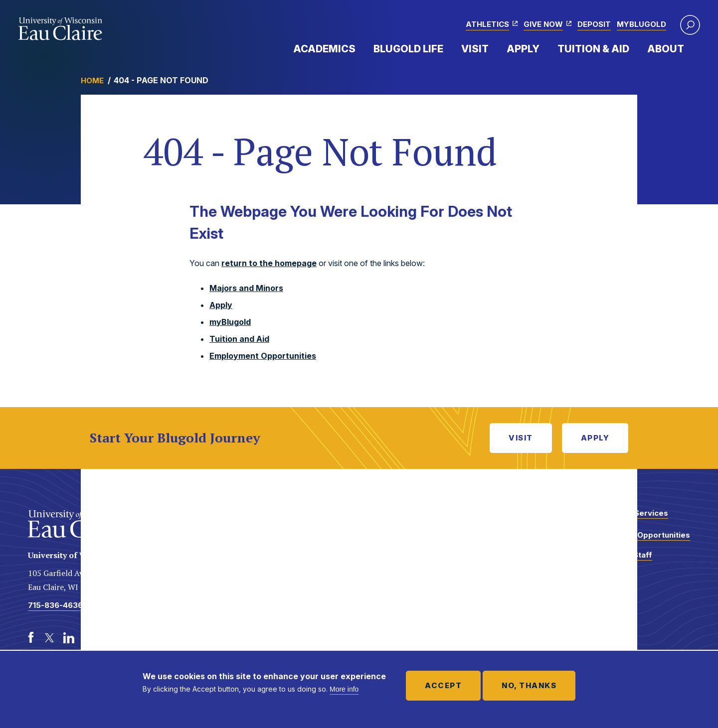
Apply (523, 49)
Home (92, 80)
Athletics (487, 24)
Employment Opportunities (263, 356)
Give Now (543, 24)
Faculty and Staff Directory (620, 560)
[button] (690, 25)
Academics (324, 49)
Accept (443, 685)
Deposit (594, 24)
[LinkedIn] (69, 638)
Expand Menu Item (360, 48)
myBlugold (641, 24)
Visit (475, 49)
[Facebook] (31, 638)
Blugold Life (408, 49)
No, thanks (529, 685)
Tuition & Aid (593, 49)
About (666, 49)
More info (344, 689)
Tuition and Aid (239, 339)
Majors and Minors (246, 288)
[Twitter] (50, 638)
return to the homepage (269, 263)
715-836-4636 (55, 605)
